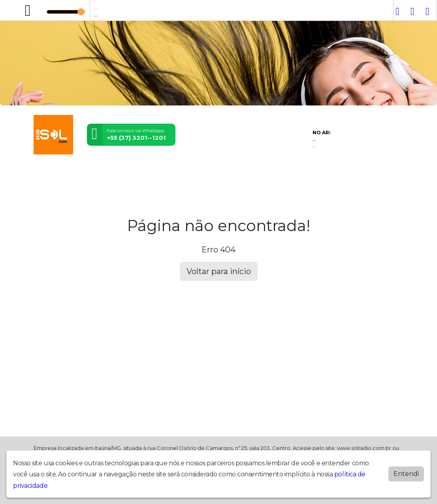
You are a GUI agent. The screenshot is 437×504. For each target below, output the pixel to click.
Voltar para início (219, 271)
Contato (194, 172)
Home (44, 172)
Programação (75, 172)
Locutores (113, 172)
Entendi (406, 474)
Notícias (143, 172)
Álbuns (169, 172)
